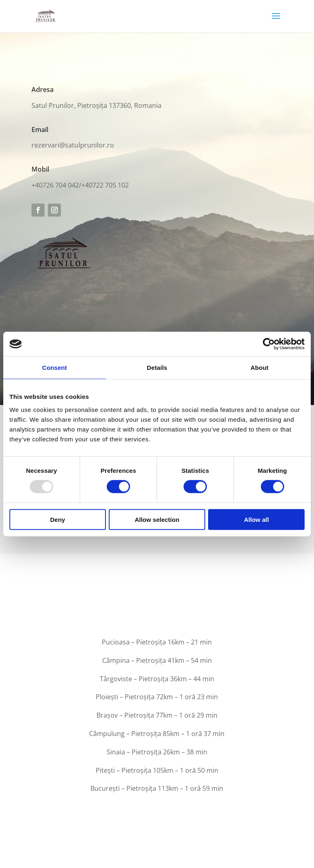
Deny (57, 519)
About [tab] (260, 368)
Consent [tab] (55, 368)
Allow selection (157, 519)
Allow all (257, 519)
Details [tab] (157, 368)
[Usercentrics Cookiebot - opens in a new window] (269, 344)
